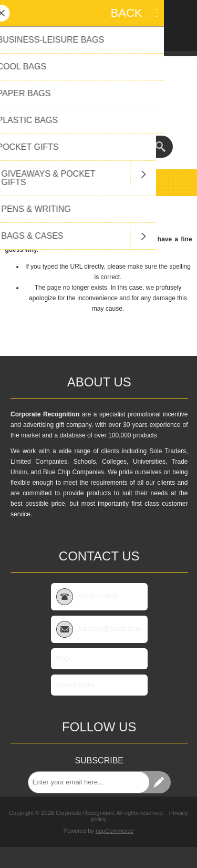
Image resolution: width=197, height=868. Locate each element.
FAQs (64, 659)
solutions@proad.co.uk (98, 111)
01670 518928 (98, 120)
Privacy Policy (76, 685)
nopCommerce (115, 831)
